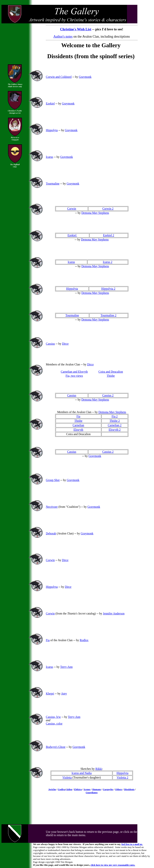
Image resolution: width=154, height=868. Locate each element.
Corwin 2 (108, 209)
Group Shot (53, 480)
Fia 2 (115, 416)
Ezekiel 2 (109, 235)
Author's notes (63, 37)
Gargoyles (108, 789)
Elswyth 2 (115, 430)
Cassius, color (54, 724)
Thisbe (111, 376)
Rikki (99, 769)
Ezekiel (50, 103)
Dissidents (129, 789)
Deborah (51, 533)
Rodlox (84, 640)
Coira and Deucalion (111, 372)
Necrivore (52, 507)
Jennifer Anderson (114, 613)
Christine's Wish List (76, 29)
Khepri (50, 694)
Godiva (62, 789)
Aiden (69, 789)
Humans (97, 789)
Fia (78, 416)
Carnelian (78, 425)
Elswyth (78, 430)
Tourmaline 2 (109, 315)
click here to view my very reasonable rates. (113, 865)
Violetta (67, 777)
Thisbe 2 (115, 421)
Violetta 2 (122, 777)
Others (119, 789)
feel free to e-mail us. (132, 844)
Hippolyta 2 (108, 289)
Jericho (52, 789)
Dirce (65, 344)
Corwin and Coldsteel (59, 77)
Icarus (49, 157)
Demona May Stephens (95, 213)
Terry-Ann (66, 667)
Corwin (72, 209)
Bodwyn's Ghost (56, 747)
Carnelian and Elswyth (74, 372)
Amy (64, 694)
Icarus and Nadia (82, 773)
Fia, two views (74, 376)
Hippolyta (52, 130)
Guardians (91, 792)
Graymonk (85, 77)
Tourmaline (53, 184)
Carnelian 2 (115, 425)
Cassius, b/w (53, 717)
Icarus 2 (108, 262)
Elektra (78, 789)
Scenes (87, 789)
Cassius (50, 344)
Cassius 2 (108, 395)
